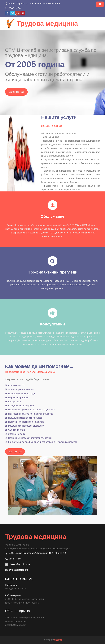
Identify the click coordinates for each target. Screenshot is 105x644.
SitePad (58, 640)
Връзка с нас (15, 452)
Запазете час (16, 92)
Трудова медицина (48, 24)
